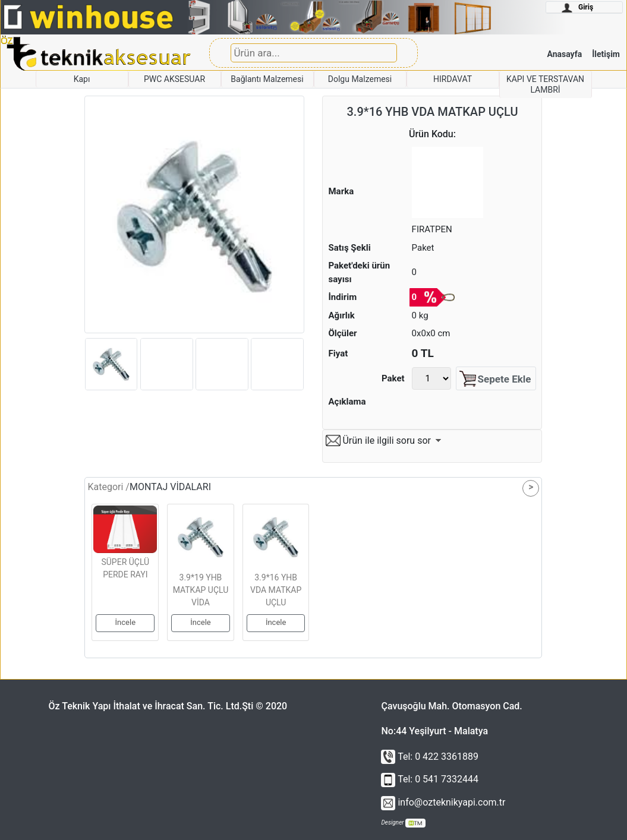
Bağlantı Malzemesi (267, 79)
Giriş (577, 8)
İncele (125, 622)
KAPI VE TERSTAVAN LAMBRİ (545, 84)
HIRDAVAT (453, 79)
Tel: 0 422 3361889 (430, 757)
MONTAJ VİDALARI (170, 487)
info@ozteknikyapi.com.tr (443, 802)
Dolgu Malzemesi (360, 79)
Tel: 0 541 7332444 (430, 779)
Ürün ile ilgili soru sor (386, 440)
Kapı (82, 79)
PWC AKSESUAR (174, 79)
